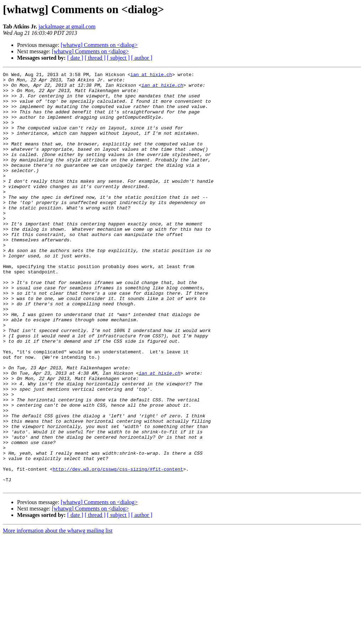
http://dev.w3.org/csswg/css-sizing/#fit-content (118, 549)
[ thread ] (95, 58)
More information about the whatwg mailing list (58, 614)
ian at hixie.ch (151, 75)
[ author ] (142, 58)
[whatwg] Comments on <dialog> (99, 45)
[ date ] (75, 58)
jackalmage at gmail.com (67, 26)
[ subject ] (118, 58)
